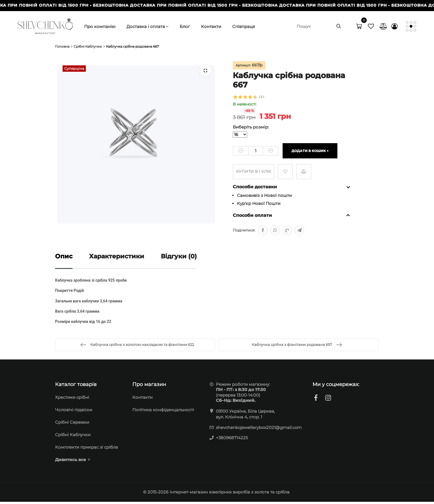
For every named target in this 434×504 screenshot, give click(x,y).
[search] (319, 26)
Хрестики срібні (72, 399)
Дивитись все (71, 462)
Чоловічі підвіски (74, 412)
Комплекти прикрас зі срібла (86, 449)
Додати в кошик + (310, 151)
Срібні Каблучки (73, 437)
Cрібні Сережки (72, 424)
